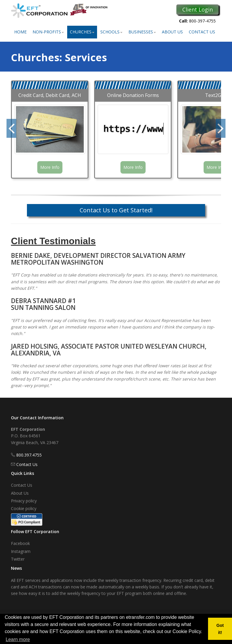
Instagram (21, 551)
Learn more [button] (18, 639)
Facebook (20, 543)
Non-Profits (48, 32)
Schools (111, 32)
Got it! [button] (220, 629)
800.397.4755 (29, 455)
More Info (50, 167)
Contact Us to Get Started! (116, 210)
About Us (172, 32)
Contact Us (202, 32)
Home (20, 32)
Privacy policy (24, 501)
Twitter (18, 559)
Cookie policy (24, 508)
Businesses (142, 32)
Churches (82, 32)
